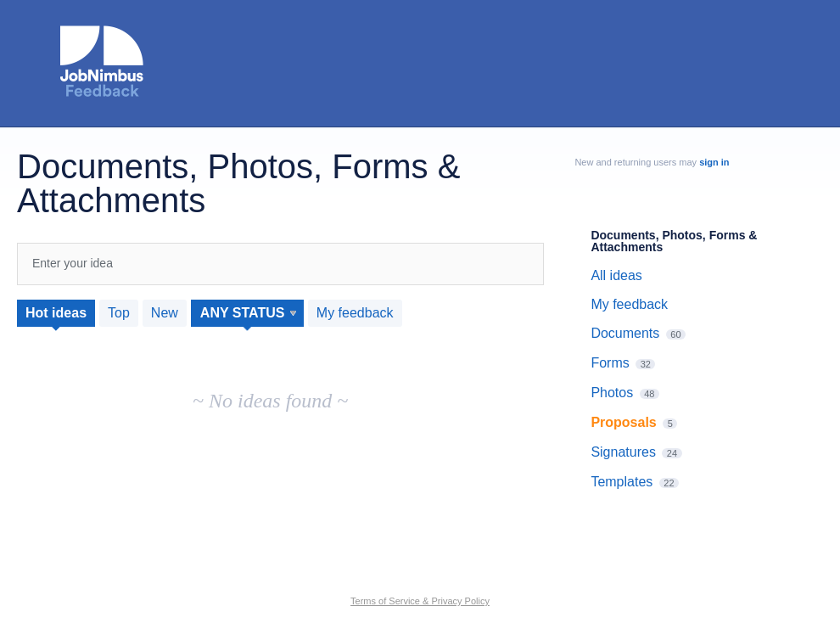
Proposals (623, 422)
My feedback (355, 313)
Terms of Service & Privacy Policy (420, 601)
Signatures (623, 452)
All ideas (616, 275)
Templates (622, 482)
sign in (714, 162)
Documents (625, 333)
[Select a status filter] (248, 313)
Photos (612, 393)
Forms (610, 363)
